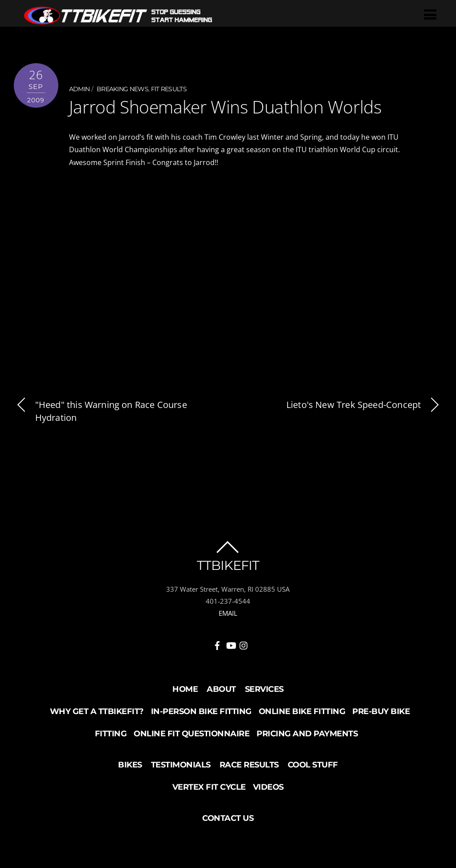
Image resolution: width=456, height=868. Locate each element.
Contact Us (228, 817)
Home (185, 688)
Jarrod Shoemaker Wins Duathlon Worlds (222, 106)
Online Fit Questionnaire (191, 733)
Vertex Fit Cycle (209, 786)
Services (264, 688)
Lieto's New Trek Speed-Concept (364, 404)
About (221, 688)
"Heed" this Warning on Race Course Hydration (100, 410)
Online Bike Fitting (302, 711)
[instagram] (244, 643)
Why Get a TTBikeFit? (97, 711)
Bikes (130, 764)
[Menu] (432, 14)
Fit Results (169, 89)
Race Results (249, 764)
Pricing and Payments (307, 733)
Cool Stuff (313, 764)
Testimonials (181, 764)
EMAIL (228, 612)
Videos (268, 786)
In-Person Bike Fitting (201, 711)
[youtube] (231, 643)
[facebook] (217, 643)
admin (79, 89)
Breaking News (122, 89)
